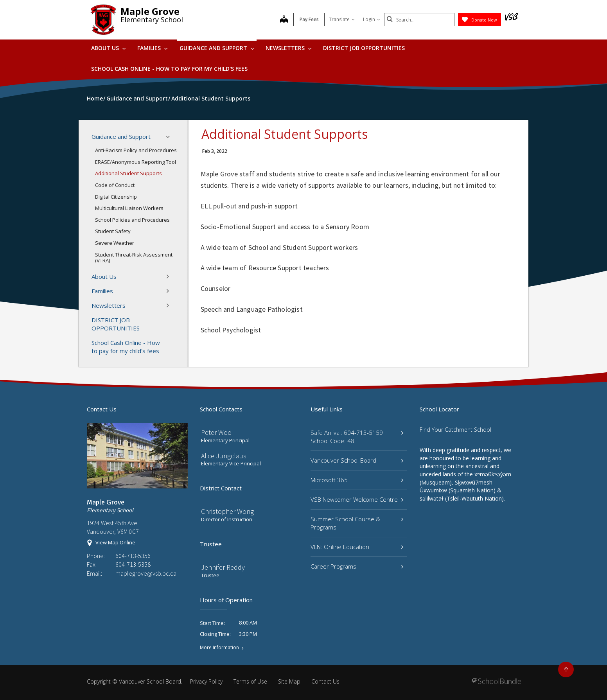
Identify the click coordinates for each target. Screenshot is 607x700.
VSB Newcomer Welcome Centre (357, 499)
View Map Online (115, 542)
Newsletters (289, 48)
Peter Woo (216, 432)
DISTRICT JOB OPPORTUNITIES (364, 48)
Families (153, 48)
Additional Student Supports (128, 173)
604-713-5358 (133, 564)
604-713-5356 (133, 556)
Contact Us (325, 681)
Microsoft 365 (357, 480)
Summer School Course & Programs (357, 523)
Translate (342, 19)
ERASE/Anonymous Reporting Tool (136, 162)
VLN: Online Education (357, 547)
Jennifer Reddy (223, 567)
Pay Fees (309, 19)
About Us (109, 48)
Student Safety (113, 231)
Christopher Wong (227, 511)
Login (372, 19)
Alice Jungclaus (224, 456)
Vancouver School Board (357, 460)
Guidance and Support (217, 48)
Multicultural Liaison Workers (129, 208)
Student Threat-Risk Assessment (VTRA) (134, 258)
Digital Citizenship (116, 197)
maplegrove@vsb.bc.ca (146, 573)
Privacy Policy (206, 681)
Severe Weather (115, 243)
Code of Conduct (115, 185)
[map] (284, 20)
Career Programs (357, 566)
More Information (219, 648)
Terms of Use (250, 681)
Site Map (289, 681)
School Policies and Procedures (132, 220)
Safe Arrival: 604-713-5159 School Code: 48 (357, 437)
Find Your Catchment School (455, 430)
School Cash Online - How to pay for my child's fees (169, 69)
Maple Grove (150, 11)
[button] (170, 137)
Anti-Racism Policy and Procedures (136, 150)
